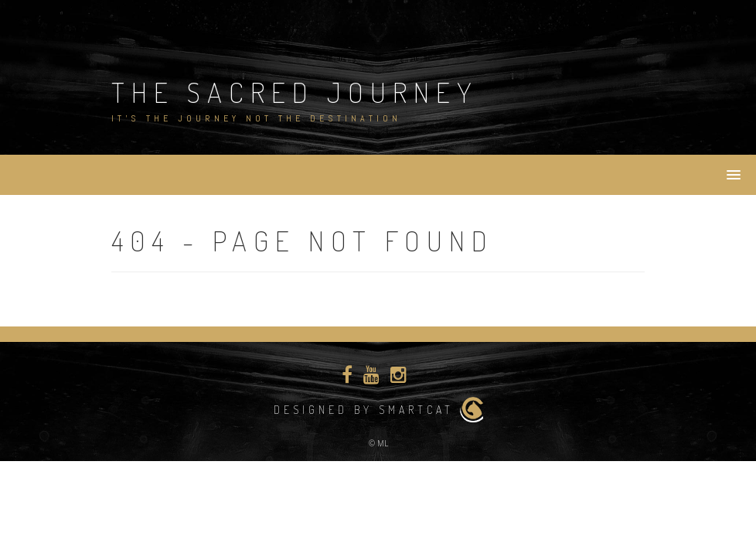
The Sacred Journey (295, 92)
